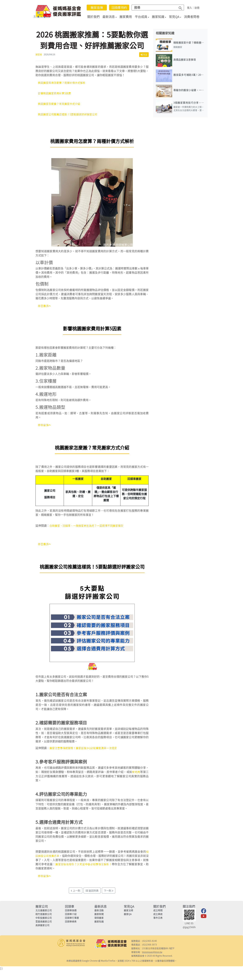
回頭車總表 (71, 924)
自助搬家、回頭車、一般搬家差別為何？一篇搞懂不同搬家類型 (88, 527)
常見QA (176, 17)
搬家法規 (128, 912)
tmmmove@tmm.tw (152, 954)
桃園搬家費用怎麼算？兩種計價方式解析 (63, 83)
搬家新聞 (99, 916)
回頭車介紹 (71, 916)
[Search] (155, 8)
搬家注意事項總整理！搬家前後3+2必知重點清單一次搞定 (85, 750)
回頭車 (70, 909)
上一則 (76, 893)
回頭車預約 (121, 8)
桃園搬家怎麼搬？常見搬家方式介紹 (60, 105)
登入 (192, 8)
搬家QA (128, 916)
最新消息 (111, 17)
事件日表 (158, 920)
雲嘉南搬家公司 (44, 924)
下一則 (109, 893)
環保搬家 (99, 920)
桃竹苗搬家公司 (44, 916)
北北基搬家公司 (44, 912)
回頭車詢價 (71, 912)
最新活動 (99, 912)
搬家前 (39, 54)
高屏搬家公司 (42, 927)
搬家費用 (128, 17)
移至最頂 (45, 307)
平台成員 (143, 17)
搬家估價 (99, 8)
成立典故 (158, 916)
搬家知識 (160, 17)
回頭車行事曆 (72, 920)
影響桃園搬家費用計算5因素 (55, 94)
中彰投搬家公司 (44, 920)
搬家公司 (42, 909)
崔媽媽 (136, 774)
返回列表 (92, 893)
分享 (144, 55)
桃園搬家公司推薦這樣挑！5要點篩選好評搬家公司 (69, 115)
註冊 (199, 8)
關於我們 (95, 17)
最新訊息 (101, 909)
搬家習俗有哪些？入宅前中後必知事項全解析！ (89, 866)
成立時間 (158, 912)
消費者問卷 (194, 17)
